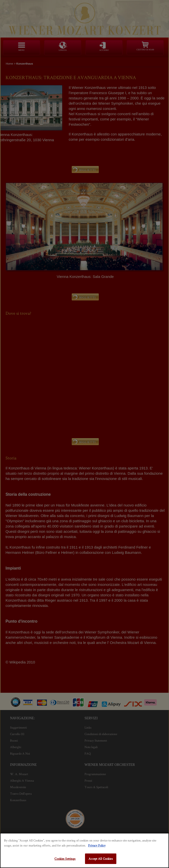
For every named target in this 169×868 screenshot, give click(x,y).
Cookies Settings (65, 859)
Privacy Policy (97, 845)
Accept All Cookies (101, 859)
